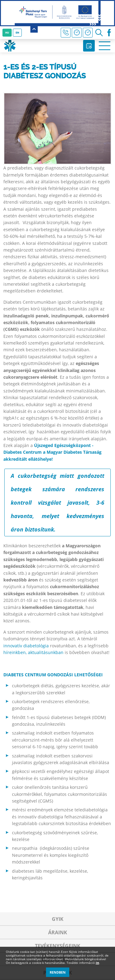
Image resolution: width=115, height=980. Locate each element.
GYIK (58, 919)
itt (97, 963)
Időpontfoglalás (89, 46)
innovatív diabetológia (26, 646)
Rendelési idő (88, 33)
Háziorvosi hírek (77, 33)
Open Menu (105, 46)
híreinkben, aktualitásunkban (33, 652)
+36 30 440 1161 (66, 33)
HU (7, 33)
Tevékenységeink (58, 946)
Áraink (58, 932)
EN (17, 33)
